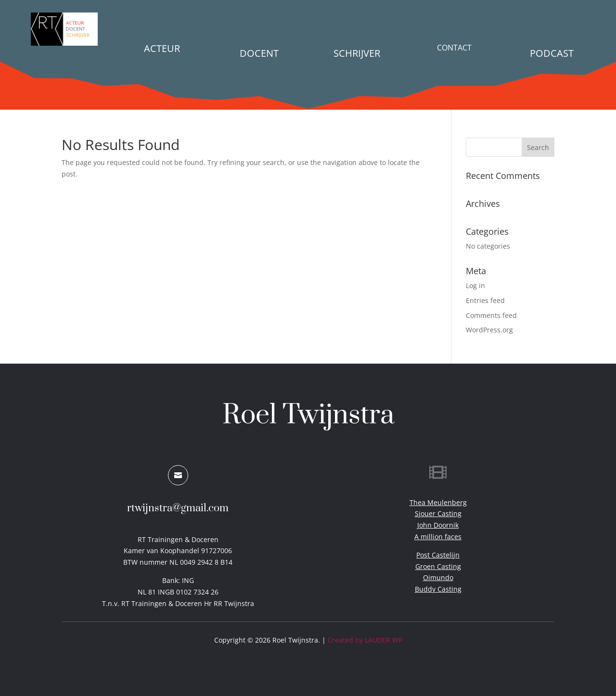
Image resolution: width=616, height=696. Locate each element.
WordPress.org (489, 330)
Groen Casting (438, 566)
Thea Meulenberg (438, 502)
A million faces (438, 537)
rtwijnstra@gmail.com (178, 508)
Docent (259, 53)
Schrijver (357, 53)
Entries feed (485, 300)
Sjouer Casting (438, 513)
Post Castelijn (438, 555)
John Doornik (438, 525)
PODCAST (552, 53)
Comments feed (491, 315)
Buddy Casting (438, 589)
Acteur (162, 48)
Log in (475, 285)
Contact (454, 48)
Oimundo (438, 577)
